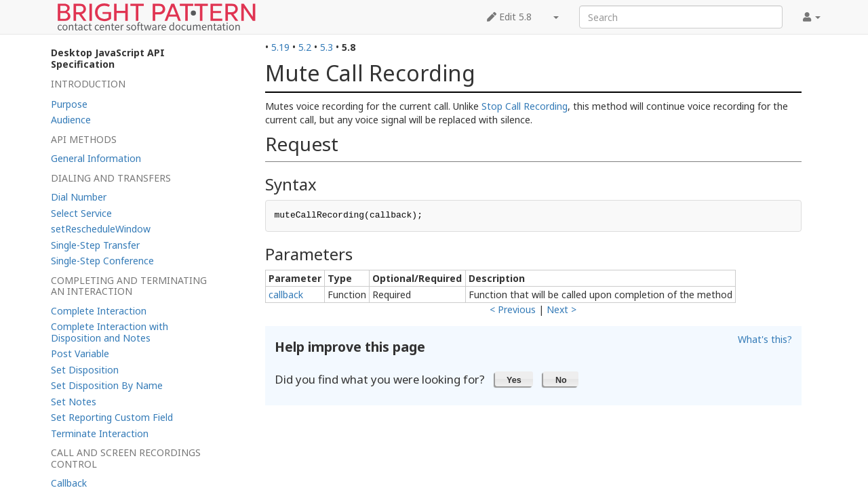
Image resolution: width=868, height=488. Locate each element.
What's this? (765, 339)
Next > (561, 309)
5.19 (280, 47)
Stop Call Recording (525, 106)
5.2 (305, 47)
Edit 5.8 (509, 17)
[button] (514, 379)
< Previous (513, 309)
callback (286, 294)
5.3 (327, 47)
